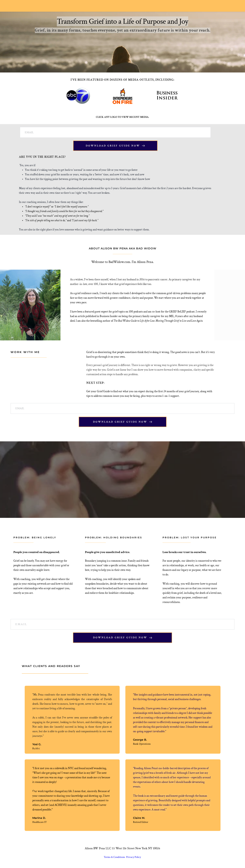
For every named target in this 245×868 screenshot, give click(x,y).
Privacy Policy (134, 857)
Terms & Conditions (115, 857)
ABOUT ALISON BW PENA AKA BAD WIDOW (123, 248)
